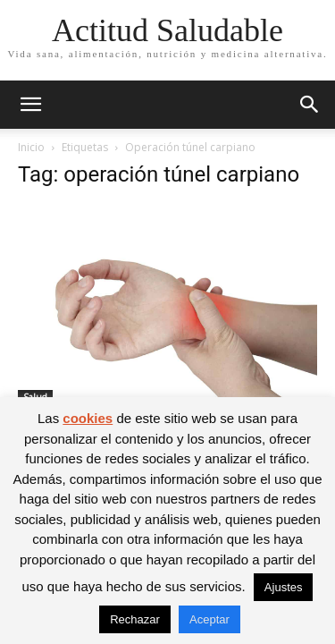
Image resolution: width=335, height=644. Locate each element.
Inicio (31, 147)
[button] (30, 105)
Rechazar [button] (135, 619)
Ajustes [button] (284, 587)
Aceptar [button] (209, 619)
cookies (88, 418)
